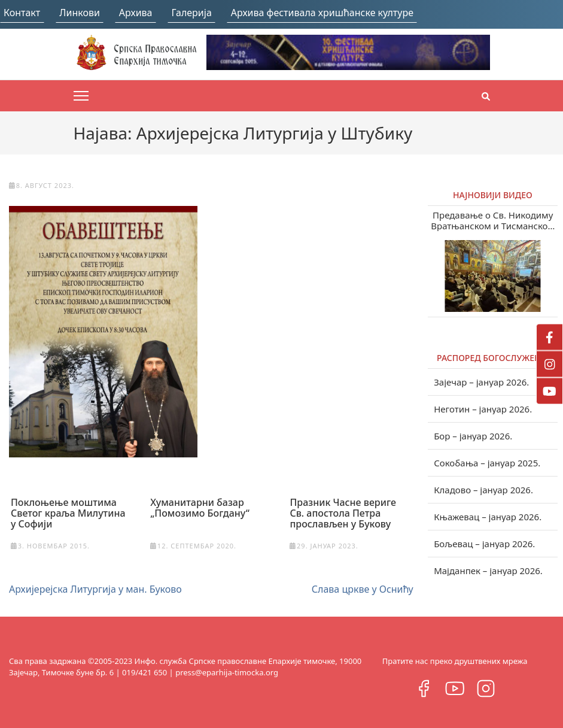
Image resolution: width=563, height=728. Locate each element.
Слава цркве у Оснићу (363, 589)
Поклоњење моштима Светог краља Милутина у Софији (68, 513)
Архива (136, 13)
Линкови (80, 13)
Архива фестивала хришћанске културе (322, 13)
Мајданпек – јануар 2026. (488, 571)
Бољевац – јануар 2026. (484, 544)
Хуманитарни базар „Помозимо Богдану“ (200, 508)
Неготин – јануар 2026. (483, 409)
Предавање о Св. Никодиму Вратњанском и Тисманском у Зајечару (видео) (493, 220)
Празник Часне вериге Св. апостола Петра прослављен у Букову (343, 513)
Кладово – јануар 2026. (483, 490)
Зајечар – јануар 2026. (481, 382)
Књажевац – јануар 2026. (488, 517)
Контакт (22, 13)
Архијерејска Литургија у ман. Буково (95, 589)
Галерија (192, 13)
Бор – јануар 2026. (473, 436)
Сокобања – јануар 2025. (487, 463)
